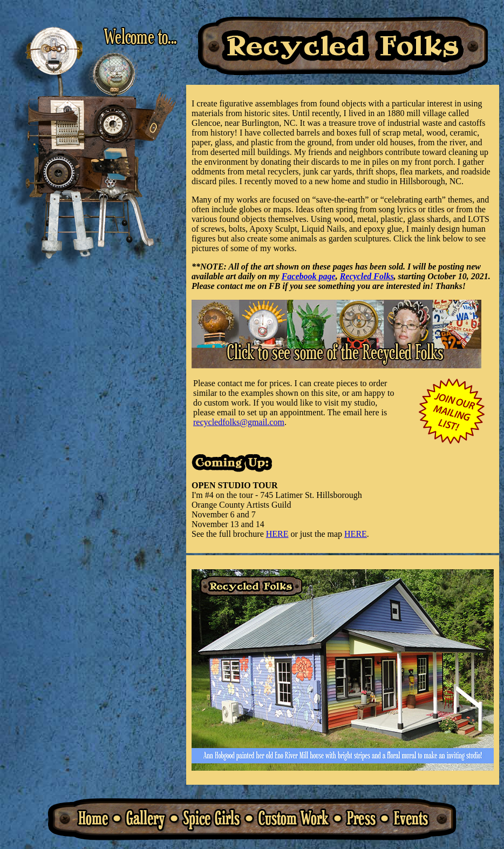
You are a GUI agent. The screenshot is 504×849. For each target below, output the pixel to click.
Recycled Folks (367, 276)
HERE (277, 534)
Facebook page (309, 276)
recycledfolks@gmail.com (239, 422)
